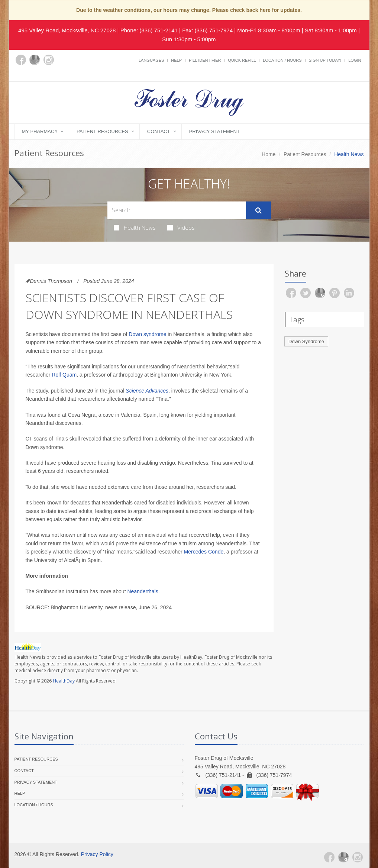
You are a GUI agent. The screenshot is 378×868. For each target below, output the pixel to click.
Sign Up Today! (325, 60)
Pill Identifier (205, 60)
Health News (135, 228)
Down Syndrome (306, 341)
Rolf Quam (64, 375)
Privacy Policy (97, 854)
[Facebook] (21, 60)
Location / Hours (282, 60)
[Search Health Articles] (177, 210)
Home (269, 154)
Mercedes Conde (204, 552)
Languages (151, 60)
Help (176, 60)
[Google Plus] (35, 60)
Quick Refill (242, 60)
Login (355, 60)
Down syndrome (147, 334)
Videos (181, 228)
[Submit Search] (259, 210)
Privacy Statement (214, 131)
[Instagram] (49, 60)
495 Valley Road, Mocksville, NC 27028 (67, 30)
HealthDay (64, 681)
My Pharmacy (40, 131)
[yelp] (21, 73)
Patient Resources (102, 131)
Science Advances (147, 391)
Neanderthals (143, 591)
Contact (159, 131)
